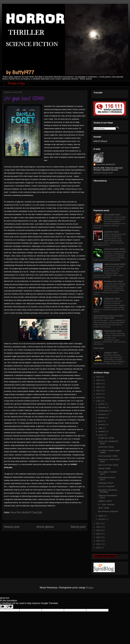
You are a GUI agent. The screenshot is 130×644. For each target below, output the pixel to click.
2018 (98, 401)
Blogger (90, 588)
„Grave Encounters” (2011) (114, 249)
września (102, 414)
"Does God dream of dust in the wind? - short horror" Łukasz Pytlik (109, 317)
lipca (100, 421)
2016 (98, 527)
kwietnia (102, 431)
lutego (101, 516)
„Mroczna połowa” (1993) (108, 456)
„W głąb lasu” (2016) (106, 438)
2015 (98, 530)
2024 (98, 380)
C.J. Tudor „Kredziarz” (107, 504)
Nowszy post (12, 527)
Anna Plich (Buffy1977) (106, 164)
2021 (98, 391)
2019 (98, 398)
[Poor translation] (9, 607)
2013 (98, 537)
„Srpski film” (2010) (111, 232)
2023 (98, 384)
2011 (98, 544)
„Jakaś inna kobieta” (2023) (115, 264)
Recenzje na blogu (16, 84)
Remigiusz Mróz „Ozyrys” (114, 281)
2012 (98, 541)
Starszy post (78, 527)
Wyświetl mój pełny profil (103, 173)
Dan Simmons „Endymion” (108, 511)
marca (101, 435)
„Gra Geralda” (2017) (112, 215)
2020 (98, 394)
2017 (98, 524)
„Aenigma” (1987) (111, 353)
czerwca (102, 425)
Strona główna (45, 527)
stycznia (102, 519)
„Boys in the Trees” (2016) (108, 465)
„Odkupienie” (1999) (112, 299)
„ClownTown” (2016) (106, 447)
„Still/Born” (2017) (105, 501)
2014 (98, 534)
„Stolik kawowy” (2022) (113, 331)
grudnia (101, 404)
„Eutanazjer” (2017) (106, 483)
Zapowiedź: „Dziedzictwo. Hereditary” (108, 491)
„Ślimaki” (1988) (104, 468)
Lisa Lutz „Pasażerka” (106, 486)
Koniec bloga (99, 348)
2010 (98, 548)
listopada (102, 407)
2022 (98, 387)
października (104, 411)
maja (100, 428)
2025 (98, 377)
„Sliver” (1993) (104, 508)
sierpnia (102, 418)
